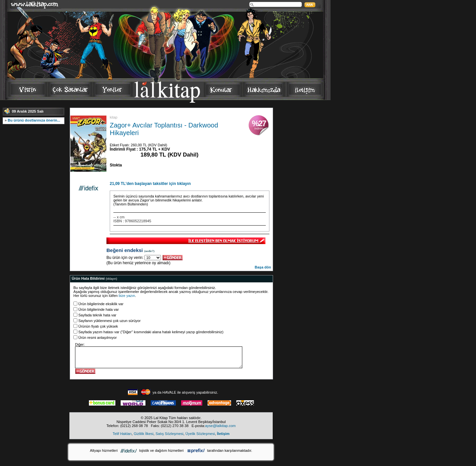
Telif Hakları (122, 434)
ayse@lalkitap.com (220, 426)
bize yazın (127, 296)
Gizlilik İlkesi (143, 434)
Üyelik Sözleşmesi (200, 434)
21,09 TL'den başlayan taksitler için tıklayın (150, 184)
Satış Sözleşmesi (169, 434)
